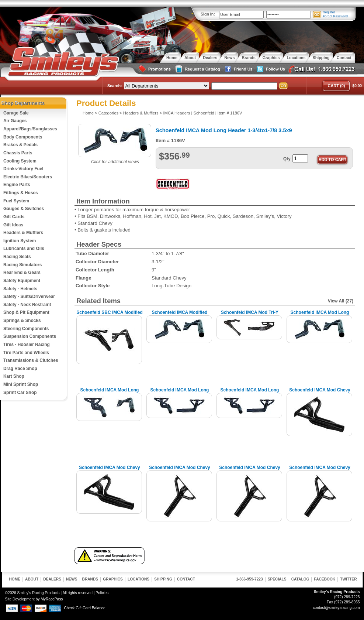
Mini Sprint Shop (21, 384)
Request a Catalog (197, 69)
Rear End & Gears (22, 273)
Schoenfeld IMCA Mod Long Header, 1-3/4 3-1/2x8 (320, 315)
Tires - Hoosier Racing (27, 345)
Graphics (113, 579)
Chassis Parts (18, 153)
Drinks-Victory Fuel (23, 169)
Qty (287, 159)
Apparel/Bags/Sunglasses (30, 129)
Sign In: (208, 14)
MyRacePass (52, 599)
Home (88, 113)
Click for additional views (115, 162)
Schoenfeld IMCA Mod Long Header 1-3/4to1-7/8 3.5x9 (250, 393)
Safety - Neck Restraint (27, 305)
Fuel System (16, 201)
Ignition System (20, 241)
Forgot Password (335, 16)
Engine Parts (17, 185)
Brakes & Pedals (20, 145)
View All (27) (341, 301)
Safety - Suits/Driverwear (29, 297)
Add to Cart (333, 160)
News (72, 579)
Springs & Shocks (22, 321)
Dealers (52, 579)
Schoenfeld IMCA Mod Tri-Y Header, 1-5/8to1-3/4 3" (250, 315)
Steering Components (26, 329)
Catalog (300, 579)
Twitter (348, 579)
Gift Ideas (13, 225)
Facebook (325, 579)
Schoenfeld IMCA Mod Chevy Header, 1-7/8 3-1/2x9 (320, 470)
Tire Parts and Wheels (26, 353)
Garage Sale (16, 113)
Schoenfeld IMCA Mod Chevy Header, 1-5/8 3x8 (320, 393)
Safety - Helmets (20, 289)
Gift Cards (14, 217)
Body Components (23, 137)
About (32, 579)
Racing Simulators (22, 265)
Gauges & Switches (24, 209)
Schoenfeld (204, 113)
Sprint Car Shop (20, 393)
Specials (277, 579)
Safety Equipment (22, 281)
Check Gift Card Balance (85, 608)
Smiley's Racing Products (62, 62)
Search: (115, 86)
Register (329, 12)
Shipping (163, 579)
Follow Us (270, 69)
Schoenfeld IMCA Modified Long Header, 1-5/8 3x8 (180, 315)
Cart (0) (336, 86)
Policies (102, 593)
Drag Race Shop (20, 369)
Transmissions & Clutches (31, 360)
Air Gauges (15, 121)
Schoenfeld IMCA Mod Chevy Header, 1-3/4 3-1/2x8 (110, 470)
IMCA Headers (176, 113)
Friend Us (238, 69)
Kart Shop (14, 376)
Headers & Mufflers (23, 233)
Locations (138, 579)
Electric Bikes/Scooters (28, 177)
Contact (186, 579)
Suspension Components (30, 336)
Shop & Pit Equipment (26, 312)
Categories (108, 113)
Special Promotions (154, 69)
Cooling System (20, 161)
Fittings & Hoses (21, 193)
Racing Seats (17, 257)
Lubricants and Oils (24, 249)
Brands (90, 579)
